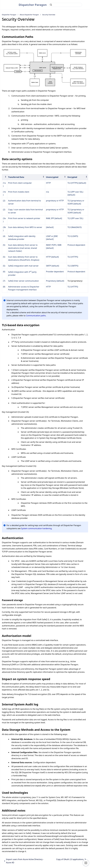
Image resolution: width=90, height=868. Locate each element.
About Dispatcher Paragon (29, 15)
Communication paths (36, 316)
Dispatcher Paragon (33, 5)
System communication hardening (36, 528)
